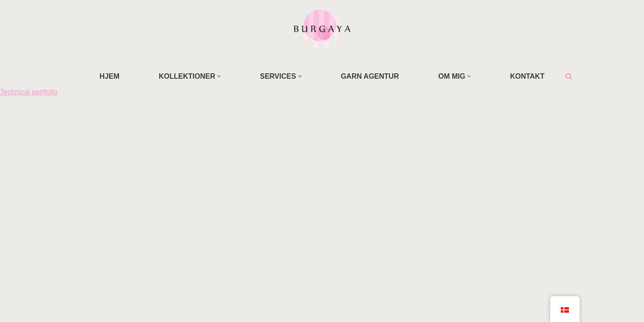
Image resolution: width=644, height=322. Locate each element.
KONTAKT (527, 76)
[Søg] (569, 76)
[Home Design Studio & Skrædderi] (322, 29)
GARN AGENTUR (370, 76)
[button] (219, 76)
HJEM (110, 76)
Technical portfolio (29, 92)
